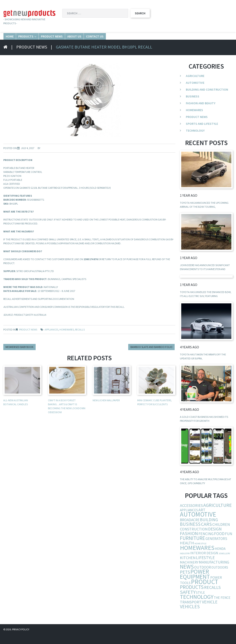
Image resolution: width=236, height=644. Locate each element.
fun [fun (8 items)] (229, 543)
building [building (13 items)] (209, 529)
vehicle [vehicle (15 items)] (210, 611)
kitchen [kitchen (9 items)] (188, 567)
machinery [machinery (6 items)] (189, 571)
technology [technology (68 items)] (197, 606)
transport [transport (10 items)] (191, 611)
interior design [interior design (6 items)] (204, 562)
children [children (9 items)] (221, 534)
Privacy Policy (21, 639)
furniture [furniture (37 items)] (192, 547)
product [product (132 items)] (205, 591)
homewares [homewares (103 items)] (197, 557)
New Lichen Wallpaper (106, 410)
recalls (80, 339)
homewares (67, 339)
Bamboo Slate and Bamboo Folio (151, 356)
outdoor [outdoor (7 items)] (203, 577)
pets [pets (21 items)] (185, 581)
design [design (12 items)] (215, 538)
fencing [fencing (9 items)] (206, 543)
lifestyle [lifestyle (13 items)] (205, 567)
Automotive (195, 92)
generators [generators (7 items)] (216, 548)
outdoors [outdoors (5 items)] (220, 577)
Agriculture (195, 85)
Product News (89, 41)
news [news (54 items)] (187, 576)
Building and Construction (207, 99)
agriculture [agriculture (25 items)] (218, 514)
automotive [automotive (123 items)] (198, 524)
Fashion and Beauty (201, 112)
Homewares (194, 119)
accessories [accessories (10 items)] (191, 515)
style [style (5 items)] (200, 602)
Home (16, 41)
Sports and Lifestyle (202, 133)
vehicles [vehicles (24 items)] (190, 616)
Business (193, 106)
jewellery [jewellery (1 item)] (224, 563)
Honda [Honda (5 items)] (220, 558)
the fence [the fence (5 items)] (222, 607)
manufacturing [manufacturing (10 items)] (214, 571)
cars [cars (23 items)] (206, 533)
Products (47, 41)
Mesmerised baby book (19, 356)
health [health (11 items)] (187, 552)
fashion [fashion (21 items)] (189, 543)
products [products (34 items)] (192, 596)
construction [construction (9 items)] (194, 538)
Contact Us (163, 41)
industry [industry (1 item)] (185, 563)
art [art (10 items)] (202, 519)
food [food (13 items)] (219, 543)
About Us (128, 41)
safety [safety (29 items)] (188, 601)
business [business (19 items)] (190, 533)
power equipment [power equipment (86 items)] (195, 583)
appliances (51, 339)
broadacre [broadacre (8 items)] (190, 529)
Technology (195, 140)
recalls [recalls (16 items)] (212, 597)
